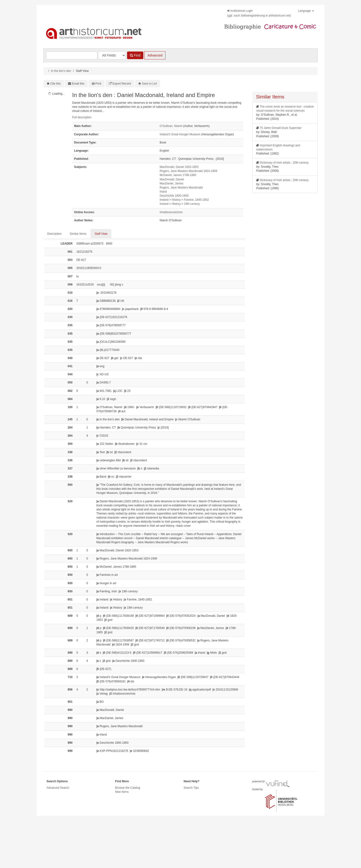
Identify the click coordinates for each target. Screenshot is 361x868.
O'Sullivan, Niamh (171, 126)
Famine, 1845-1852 (196, 200)
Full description (82, 117)
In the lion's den (61, 71)
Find (135, 55)
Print (98, 84)
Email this (78, 84)
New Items (122, 792)
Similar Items (78, 234)
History (176, 200)
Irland (163, 192)
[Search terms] (72, 55)
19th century (192, 204)
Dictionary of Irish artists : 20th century (284, 163)
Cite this (55, 84)
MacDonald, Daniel (172, 179)
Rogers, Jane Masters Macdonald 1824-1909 (188, 171)
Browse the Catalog (128, 788)
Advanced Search (58, 788)
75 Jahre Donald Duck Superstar (280, 128)
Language (306, 11)
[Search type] (112, 55)
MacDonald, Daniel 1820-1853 (179, 167)
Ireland (164, 200)
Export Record (122, 84)
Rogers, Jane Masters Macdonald (181, 188)
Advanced (155, 55)
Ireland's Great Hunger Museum (180, 134)
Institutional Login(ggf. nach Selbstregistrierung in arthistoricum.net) (259, 13)
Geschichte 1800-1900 (174, 196)
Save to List (149, 84)
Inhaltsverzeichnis (171, 212)
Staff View (101, 234)
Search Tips (191, 788)
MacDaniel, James (172, 183)
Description (54, 234)
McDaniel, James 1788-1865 (178, 175)
